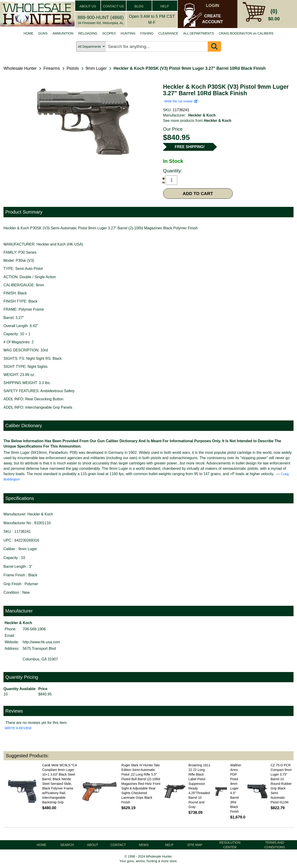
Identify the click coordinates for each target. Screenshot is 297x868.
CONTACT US (113, 6)
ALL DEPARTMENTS (199, 33)
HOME (29, 33)
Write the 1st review (181, 101)
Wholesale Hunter (20, 68)
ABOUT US (88, 6)
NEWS (144, 845)
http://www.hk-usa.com (41, 642)
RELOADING (88, 33)
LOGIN (213, 6)
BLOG (139, 6)
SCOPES (109, 33)
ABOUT (93, 845)
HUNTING (128, 33)
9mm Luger (96, 68)
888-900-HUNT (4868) (101, 17)
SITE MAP (195, 845)
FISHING (147, 33)
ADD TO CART (198, 194)
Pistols (73, 68)
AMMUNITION (63, 33)
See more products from (197, 121)
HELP (165, 6)
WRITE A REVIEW (18, 728)
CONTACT (118, 845)
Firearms (52, 68)
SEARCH (67, 845)
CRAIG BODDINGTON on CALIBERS (246, 33)
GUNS (43, 33)
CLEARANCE (168, 33)
